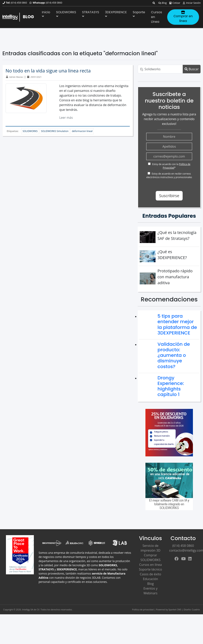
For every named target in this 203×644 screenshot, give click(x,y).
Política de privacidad (143, 609)
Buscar (192, 69)
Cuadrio (196, 609)
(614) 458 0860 (19, 3)
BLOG (28, 17)
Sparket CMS (175, 609)
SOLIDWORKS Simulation (55, 131)
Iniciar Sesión (192, 3)
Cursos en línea (150, 565)
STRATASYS (91, 14)
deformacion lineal (82, 131)
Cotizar (175, 3)
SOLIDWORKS (66, 14)
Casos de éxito (151, 574)
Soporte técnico (150, 569)
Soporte (139, 14)
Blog (163, 3)
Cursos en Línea (157, 17)
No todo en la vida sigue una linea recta (48, 71)
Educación (150, 579)
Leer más (66, 118)
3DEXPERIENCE (116, 14)
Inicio (46, 14)
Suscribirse (169, 196)
